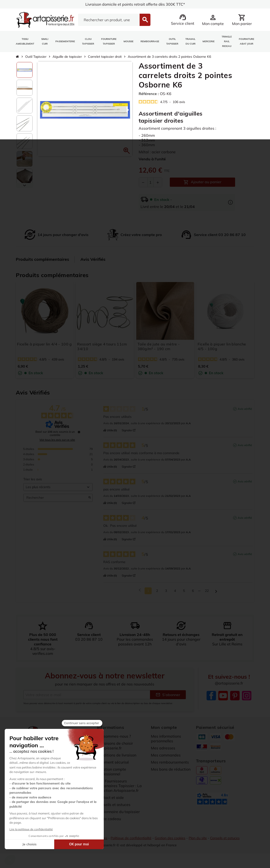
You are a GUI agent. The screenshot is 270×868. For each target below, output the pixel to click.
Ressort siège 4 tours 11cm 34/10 (102, 346)
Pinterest (235, 699)
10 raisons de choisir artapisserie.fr (115, 749)
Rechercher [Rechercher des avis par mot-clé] (56, 501)
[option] (24, 70)
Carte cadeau (109, 822)
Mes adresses (163, 751)
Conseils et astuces (114, 808)
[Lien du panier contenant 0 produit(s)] (242, 20)
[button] (127, 151)
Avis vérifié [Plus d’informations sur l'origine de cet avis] (245, 412)
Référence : (149, 94)
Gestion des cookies (170, 841)
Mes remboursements (170, 765)
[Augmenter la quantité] (158, 182)
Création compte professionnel (112, 775)
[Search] (109, 20)
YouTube (223, 699)
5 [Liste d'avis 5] (184, 594)
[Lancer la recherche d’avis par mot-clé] (90, 501)
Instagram (247, 699)
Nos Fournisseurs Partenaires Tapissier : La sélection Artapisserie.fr (119, 789)
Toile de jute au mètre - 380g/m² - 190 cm (159, 346)
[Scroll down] (24, 185)
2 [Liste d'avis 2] (157, 594)
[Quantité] (150, 182)
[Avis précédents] (140, 593)
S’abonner (168, 698)
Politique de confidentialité (131, 841)
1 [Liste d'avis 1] (148, 594)
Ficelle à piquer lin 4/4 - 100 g (44, 344)
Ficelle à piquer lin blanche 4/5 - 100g (222, 346)
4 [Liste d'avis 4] (175, 594)
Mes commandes (166, 758)
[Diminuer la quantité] (143, 182)
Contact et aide (110, 801)
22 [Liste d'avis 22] (207, 594)
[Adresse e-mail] (87, 698)
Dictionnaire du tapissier (118, 815)
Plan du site (198, 841)
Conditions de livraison (117, 758)
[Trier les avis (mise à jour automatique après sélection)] (58, 490)
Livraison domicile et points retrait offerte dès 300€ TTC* (135, 4)
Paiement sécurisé (113, 765)
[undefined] (79, 435)
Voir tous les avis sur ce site (57, 443)
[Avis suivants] (216, 594)
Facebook (211, 699)
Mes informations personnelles (166, 742)
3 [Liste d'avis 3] (166, 594)
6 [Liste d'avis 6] (193, 594)
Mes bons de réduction (171, 772)
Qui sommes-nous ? (114, 739)
